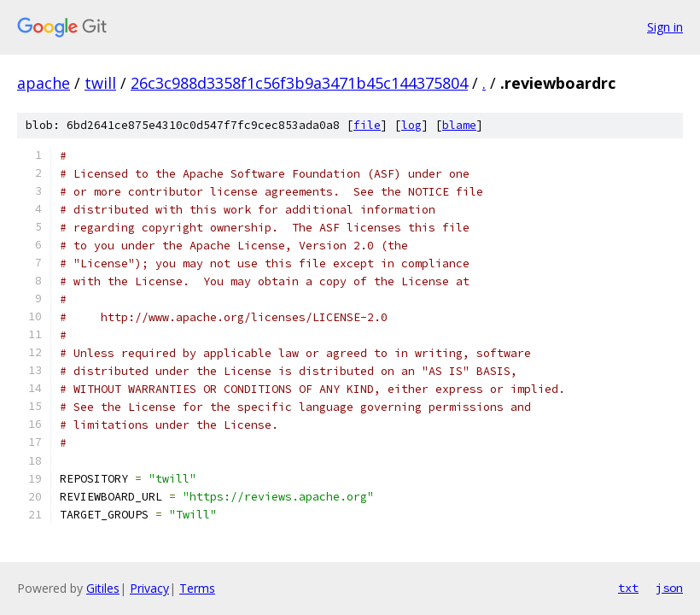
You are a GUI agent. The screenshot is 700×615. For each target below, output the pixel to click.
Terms (197, 588)
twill (100, 83)
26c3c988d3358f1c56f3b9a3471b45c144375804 (299, 83)
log (411, 125)
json (669, 588)
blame (459, 125)
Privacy (149, 588)
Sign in (665, 27)
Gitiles (103, 588)
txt (628, 588)
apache (44, 83)
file (367, 125)
